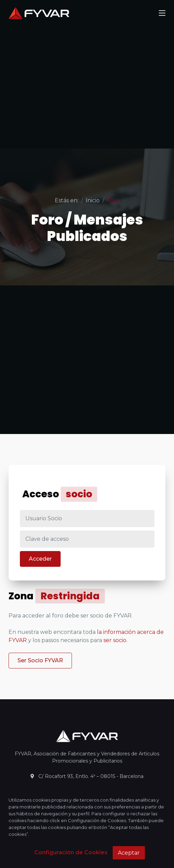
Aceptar (129, 853)
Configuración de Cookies (71, 852)
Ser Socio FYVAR (40, 660)
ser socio (115, 640)
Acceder (40, 559)
